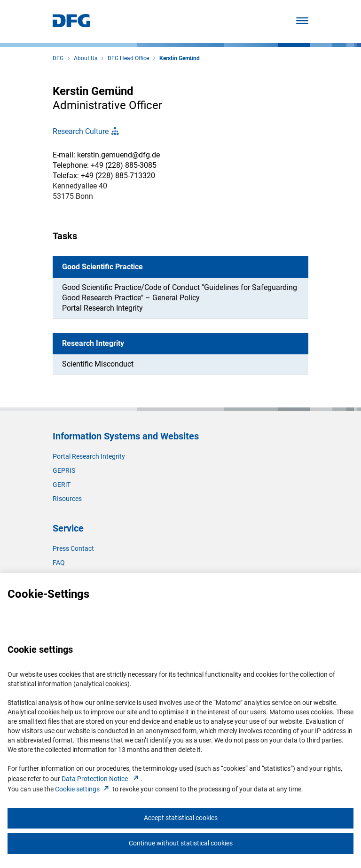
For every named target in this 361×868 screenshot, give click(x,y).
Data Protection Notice (101, 779)
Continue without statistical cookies (181, 843)
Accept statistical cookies (181, 818)
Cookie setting (83, 789)
